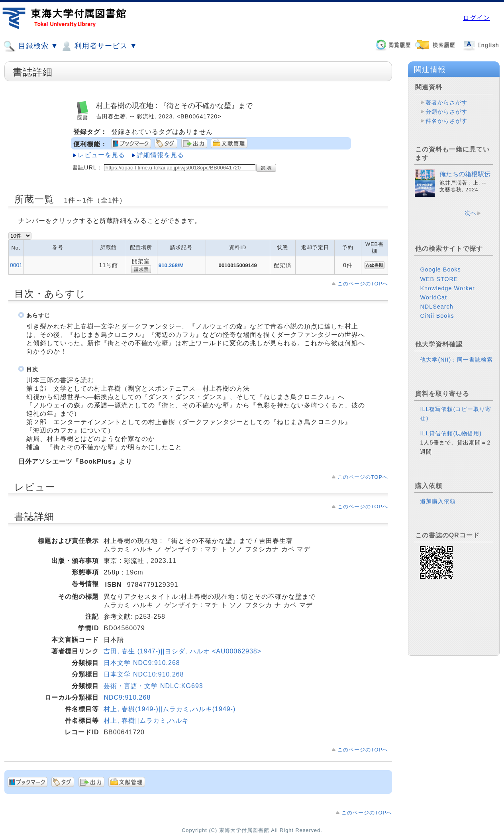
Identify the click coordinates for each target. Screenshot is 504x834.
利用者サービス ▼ (99, 46)
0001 (16, 265)
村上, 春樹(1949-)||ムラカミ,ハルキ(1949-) (170, 709)
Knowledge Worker (447, 288)
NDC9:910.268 (127, 697)
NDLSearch (436, 307)
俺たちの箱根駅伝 (465, 174)
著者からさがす (446, 102)
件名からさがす (446, 121)
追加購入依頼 (438, 501)
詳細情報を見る (160, 155)
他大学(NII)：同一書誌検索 (456, 360)
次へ (471, 213)
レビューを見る (101, 155)
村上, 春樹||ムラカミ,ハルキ (146, 721)
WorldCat (433, 297)
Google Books (440, 269)
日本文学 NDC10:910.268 (144, 674)
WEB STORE (439, 279)
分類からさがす (446, 112)
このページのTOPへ (363, 284)
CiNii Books (437, 316)
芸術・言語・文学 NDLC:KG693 (153, 686)
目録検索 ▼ (31, 46)
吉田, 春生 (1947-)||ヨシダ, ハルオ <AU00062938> (182, 651)
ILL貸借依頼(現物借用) (451, 433)
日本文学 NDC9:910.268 (142, 663)
